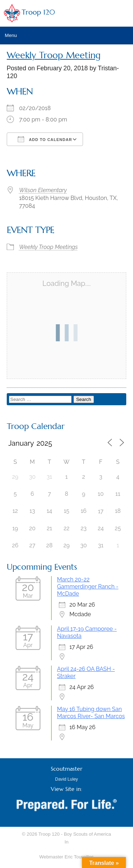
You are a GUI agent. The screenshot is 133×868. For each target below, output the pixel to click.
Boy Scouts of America (87, 834)
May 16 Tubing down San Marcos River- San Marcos (91, 713)
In (66, 842)
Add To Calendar (45, 139)
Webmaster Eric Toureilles (66, 857)
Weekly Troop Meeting (54, 55)
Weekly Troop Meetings (49, 247)
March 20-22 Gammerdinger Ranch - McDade (88, 587)
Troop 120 (38, 12)
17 (101, 511)
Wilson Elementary (43, 190)
